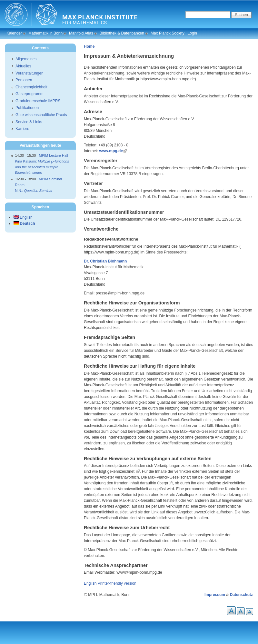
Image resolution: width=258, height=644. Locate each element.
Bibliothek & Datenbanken (122, 33)
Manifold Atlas (81, 33)
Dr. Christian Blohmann (105, 261)
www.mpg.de (111, 151)
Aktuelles (23, 66)
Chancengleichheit (31, 87)
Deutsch (24, 223)
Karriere (22, 129)
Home (89, 46)
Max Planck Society (168, 33)
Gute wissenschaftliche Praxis (41, 115)
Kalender (14, 33)
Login (192, 33)
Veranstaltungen (30, 73)
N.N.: (34, 191)
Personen (24, 80)
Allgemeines (26, 59)
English (90, 583)
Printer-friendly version (117, 583)
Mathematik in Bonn (45, 33)
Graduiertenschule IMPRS (38, 101)
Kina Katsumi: (42, 167)
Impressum (215, 595)
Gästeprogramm (30, 94)
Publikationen (27, 108)
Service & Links (29, 122)
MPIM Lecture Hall (54, 155)
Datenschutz (241, 595)
